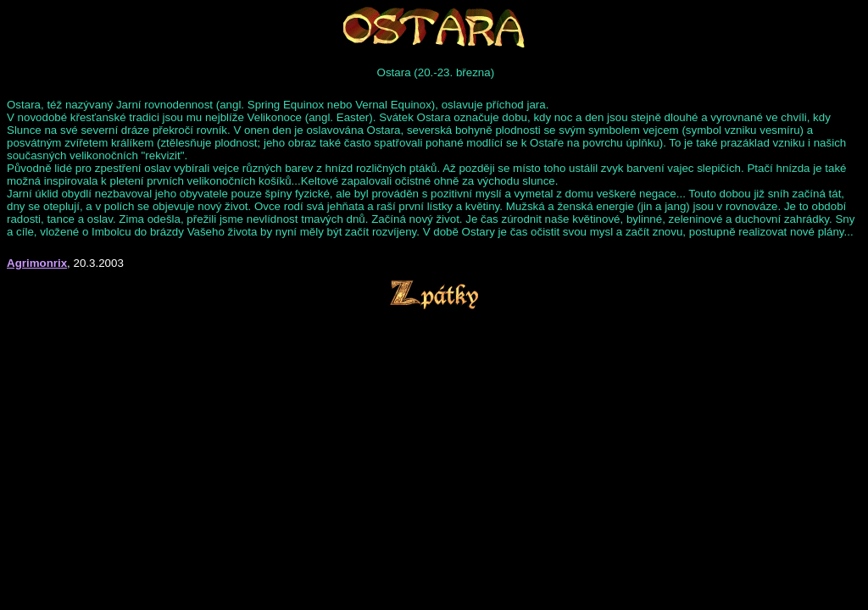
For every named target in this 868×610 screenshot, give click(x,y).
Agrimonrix (37, 263)
